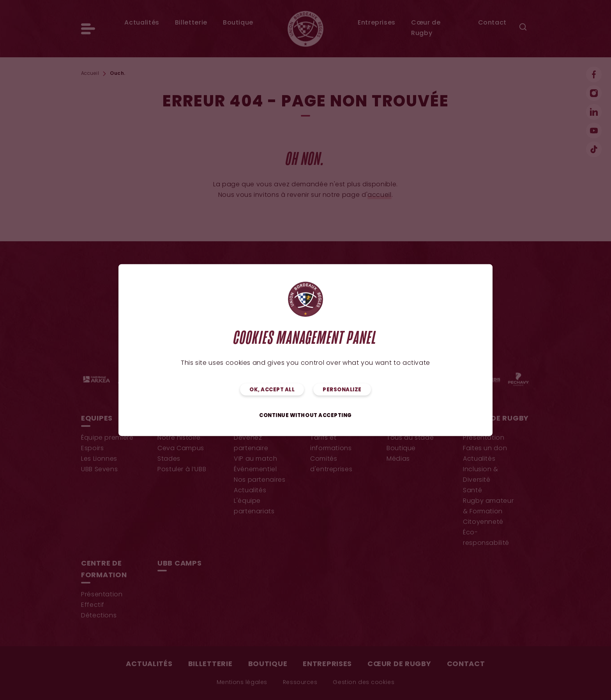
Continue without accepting (305, 415)
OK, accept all (272, 390)
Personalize (342, 390)
